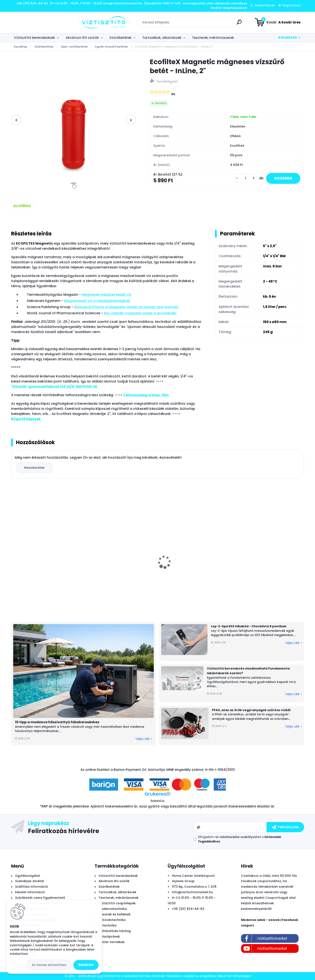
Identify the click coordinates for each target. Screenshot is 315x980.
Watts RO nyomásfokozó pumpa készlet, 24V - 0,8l (115, 568)
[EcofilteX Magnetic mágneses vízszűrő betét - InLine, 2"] (74, 120)
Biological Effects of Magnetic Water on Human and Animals (126, 307)
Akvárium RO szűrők (82, 38)
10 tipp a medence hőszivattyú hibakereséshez (57, 722)
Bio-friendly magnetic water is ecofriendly (140, 313)
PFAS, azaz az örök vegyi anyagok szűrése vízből (251, 710)
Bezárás (86, 965)
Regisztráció (292, 5)
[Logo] (37, 22)
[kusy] (244, 179)
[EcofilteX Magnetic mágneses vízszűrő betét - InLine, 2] (22, 206)
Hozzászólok (35, 468)
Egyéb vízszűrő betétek (111, 47)
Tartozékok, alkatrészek (162, 38)
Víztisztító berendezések (34, 38)
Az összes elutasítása (49, 965)
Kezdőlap (20, 47)
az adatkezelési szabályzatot (238, 837)
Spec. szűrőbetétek (74, 47)
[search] (206, 24)
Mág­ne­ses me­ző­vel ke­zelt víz (107, 295)
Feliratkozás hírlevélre (64, 831)
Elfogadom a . (240, 839)
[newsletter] (285, 827)
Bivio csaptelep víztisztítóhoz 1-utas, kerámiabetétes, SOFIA (267, 568)
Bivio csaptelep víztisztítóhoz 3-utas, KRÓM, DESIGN (45, 568)
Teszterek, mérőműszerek (213, 38)
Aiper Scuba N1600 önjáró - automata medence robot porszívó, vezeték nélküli (194, 568)
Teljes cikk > (144, 739)
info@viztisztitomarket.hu (192, 892)
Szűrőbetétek (120, 38)
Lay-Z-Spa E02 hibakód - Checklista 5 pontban (249, 626)
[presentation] (16, 120)
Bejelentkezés (265, 5)
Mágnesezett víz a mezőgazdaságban (97, 301)
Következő (288, 37)
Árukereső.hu (157, 800)
